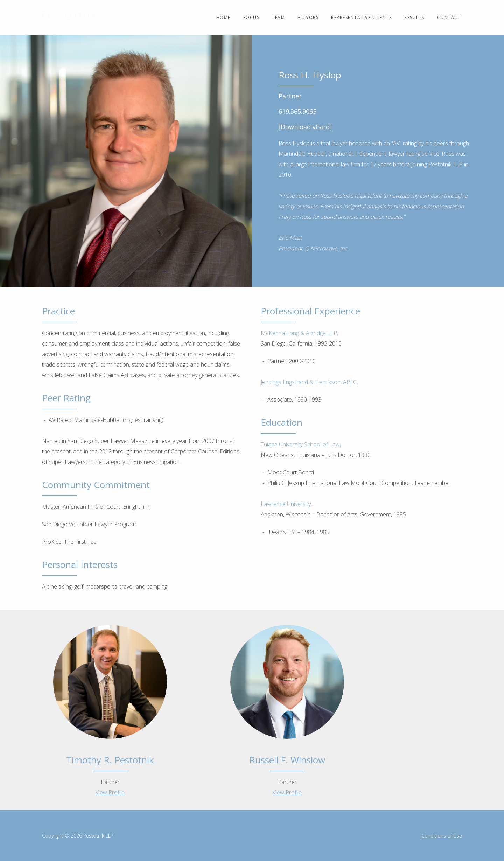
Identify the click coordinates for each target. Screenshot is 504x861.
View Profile (110, 792)
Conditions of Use (442, 836)
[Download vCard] (305, 127)
